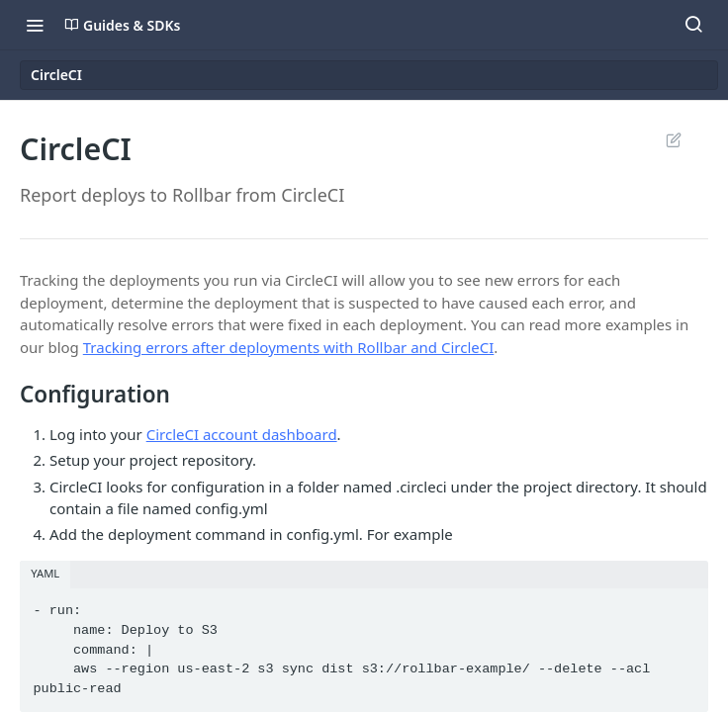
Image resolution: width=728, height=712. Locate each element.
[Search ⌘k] (693, 25)
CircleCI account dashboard (242, 434)
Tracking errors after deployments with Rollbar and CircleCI (289, 347)
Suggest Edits (673, 139)
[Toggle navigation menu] (35, 25)
